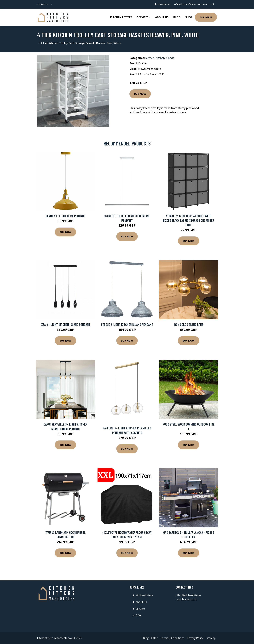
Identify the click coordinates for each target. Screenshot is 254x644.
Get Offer (206, 17)
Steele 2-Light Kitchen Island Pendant (127, 324)
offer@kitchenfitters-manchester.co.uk (194, 4)
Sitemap (211, 638)
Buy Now (140, 94)
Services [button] (143, 17)
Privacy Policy (195, 638)
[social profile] (52, 4)
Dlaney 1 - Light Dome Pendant (66, 216)
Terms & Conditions (172, 638)
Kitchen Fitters (121, 17)
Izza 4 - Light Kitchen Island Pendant (65, 324)
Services (141, 609)
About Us (162, 17)
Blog (177, 17)
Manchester (164, 4)
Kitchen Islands (165, 58)
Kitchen (150, 58)
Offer (139, 615)
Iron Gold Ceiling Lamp (189, 324)
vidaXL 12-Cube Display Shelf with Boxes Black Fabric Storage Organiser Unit (189, 220)
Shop (189, 17)
